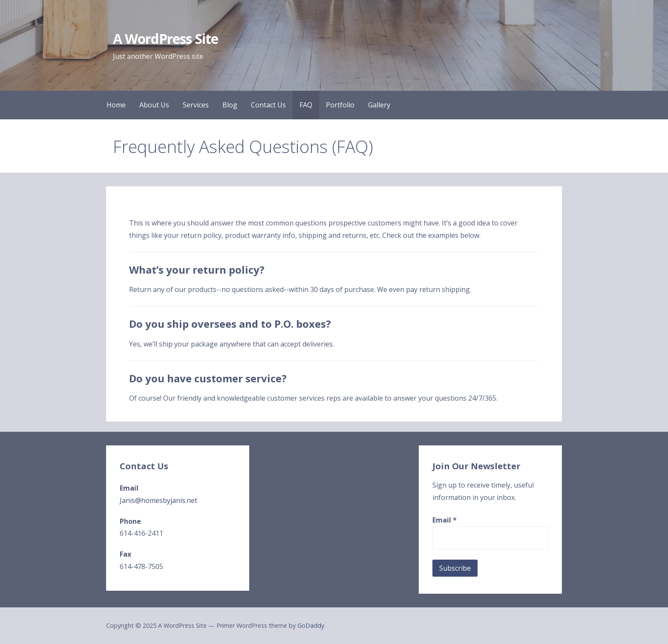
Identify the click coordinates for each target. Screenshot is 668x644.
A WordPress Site (166, 39)
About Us (154, 105)
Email (445, 520)
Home (116, 105)
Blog (230, 105)
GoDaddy (311, 625)
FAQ (306, 105)
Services (196, 105)
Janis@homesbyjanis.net (158, 500)
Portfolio (340, 105)
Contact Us (268, 105)
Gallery (379, 105)
